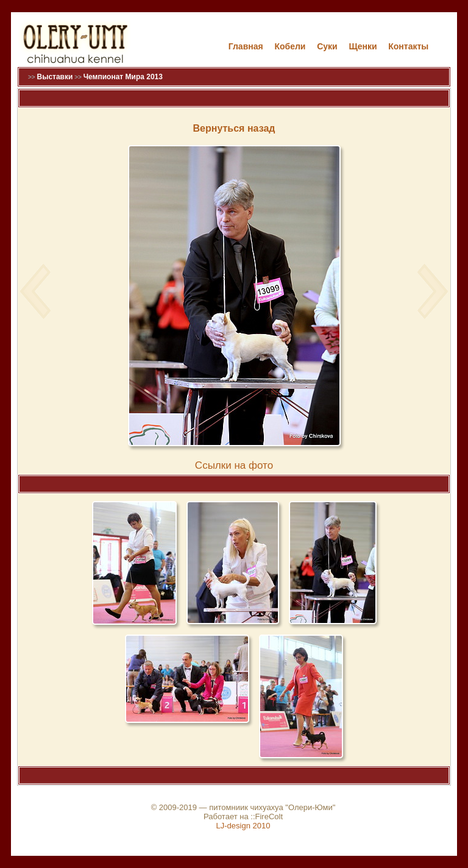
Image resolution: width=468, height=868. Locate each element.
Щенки (363, 46)
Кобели (290, 46)
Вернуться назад (234, 128)
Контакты (408, 46)
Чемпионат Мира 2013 (123, 77)
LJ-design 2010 (243, 826)
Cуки (327, 46)
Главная (246, 46)
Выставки (55, 77)
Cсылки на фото (234, 465)
